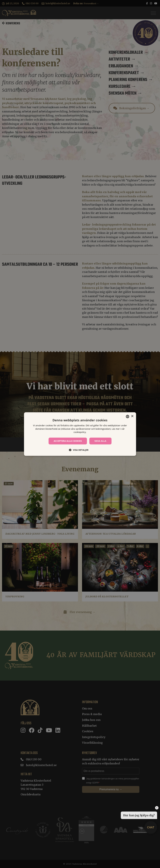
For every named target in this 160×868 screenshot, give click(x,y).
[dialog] (80, 434)
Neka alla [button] (100, 441)
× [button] (132, 416)
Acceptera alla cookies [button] (68, 441)
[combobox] (127, 416)
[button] (80, 450)
